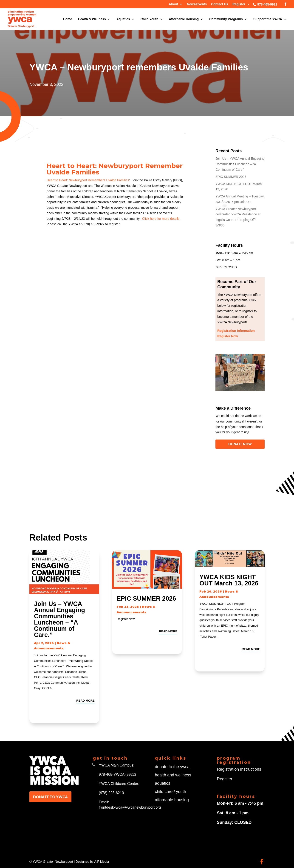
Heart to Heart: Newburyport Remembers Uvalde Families (88, 180)
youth (181, 792)
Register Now (228, 336)
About (173, 4)
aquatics (163, 783)
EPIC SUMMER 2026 (231, 177)
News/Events (197, 4)
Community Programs (226, 19)
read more (85, 701)
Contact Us (220, 4)
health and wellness (173, 775)
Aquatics (123, 19)
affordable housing (172, 800)
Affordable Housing (184, 19)
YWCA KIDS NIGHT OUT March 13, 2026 (229, 580)
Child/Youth (150, 19)
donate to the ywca (172, 767)
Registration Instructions (239, 769)
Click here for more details (161, 219)
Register (239, 4)
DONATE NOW (240, 444)
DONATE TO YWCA (50, 797)
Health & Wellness (92, 19)
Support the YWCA (268, 19)
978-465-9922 (267, 4)
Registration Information (236, 331)
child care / (165, 792)
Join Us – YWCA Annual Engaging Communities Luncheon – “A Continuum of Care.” (240, 164)
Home (68, 19)
